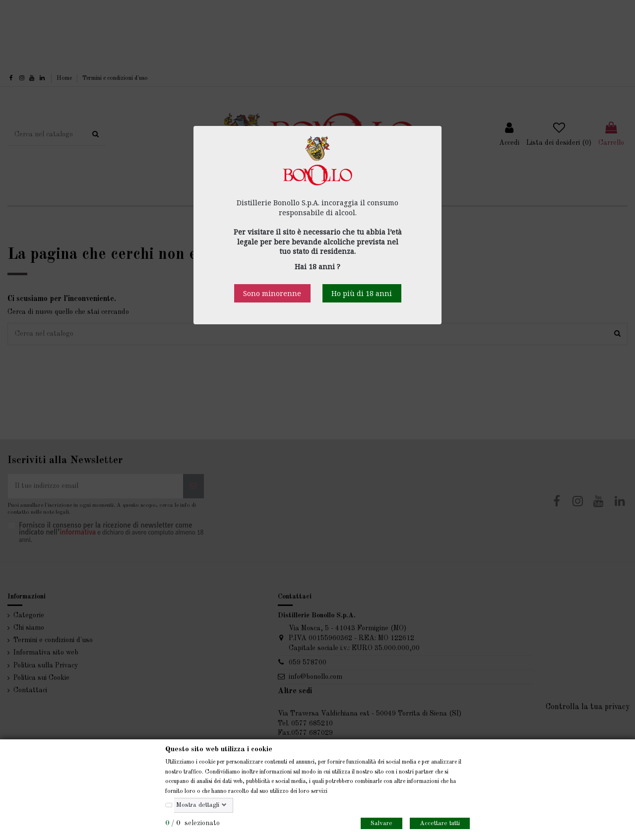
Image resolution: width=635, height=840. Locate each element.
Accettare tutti (440, 823)
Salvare (381, 823)
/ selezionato (192, 823)
